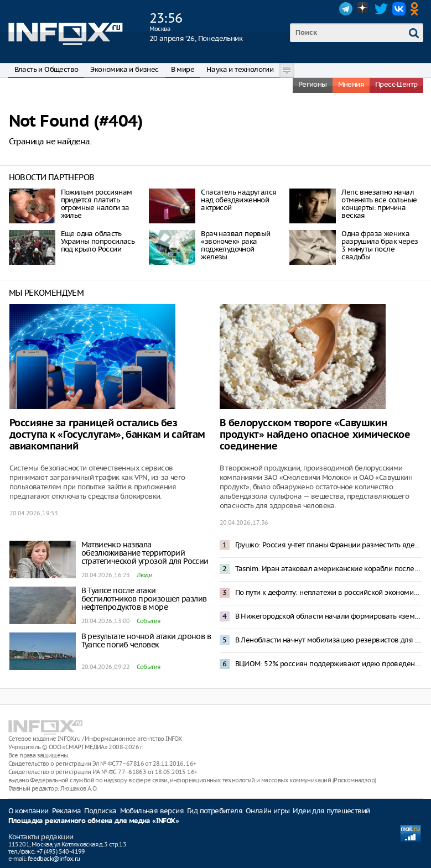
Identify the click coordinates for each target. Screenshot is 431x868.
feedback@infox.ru (54, 859)
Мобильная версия (152, 811)
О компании (28, 811)
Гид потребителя (215, 811)
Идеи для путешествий (331, 811)
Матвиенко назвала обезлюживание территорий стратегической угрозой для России (145, 553)
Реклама (67, 811)
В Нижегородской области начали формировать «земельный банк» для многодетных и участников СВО (329, 616)
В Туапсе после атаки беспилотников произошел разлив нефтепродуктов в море (144, 599)
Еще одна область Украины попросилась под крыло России (98, 241)
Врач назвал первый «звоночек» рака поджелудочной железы (235, 245)
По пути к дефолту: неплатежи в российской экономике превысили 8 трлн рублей (329, 592)
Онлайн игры (268, 811)
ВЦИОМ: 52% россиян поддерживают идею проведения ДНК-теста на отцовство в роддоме (329, 664)
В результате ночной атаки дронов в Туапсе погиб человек (146, 640)
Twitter (381, 9)
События (149, 621)
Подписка (100, 811)
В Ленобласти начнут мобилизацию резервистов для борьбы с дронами (329, 640)
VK (399, 9)
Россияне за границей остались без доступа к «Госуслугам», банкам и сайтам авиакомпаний (107, 435)
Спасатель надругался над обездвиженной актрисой (238, 200)
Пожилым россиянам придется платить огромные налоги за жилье (97, 204)
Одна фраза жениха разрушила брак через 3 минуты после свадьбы (380, 245)
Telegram (346, 9)
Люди (145, 575)
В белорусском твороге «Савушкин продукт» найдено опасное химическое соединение (315, 435)
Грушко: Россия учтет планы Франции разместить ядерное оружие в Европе (329, 545)
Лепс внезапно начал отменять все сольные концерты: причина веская (379, 204)
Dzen (364, 9)
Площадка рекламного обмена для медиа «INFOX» (94, 821)
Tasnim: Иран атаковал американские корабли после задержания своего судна (329, 569)
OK (417, 9)
